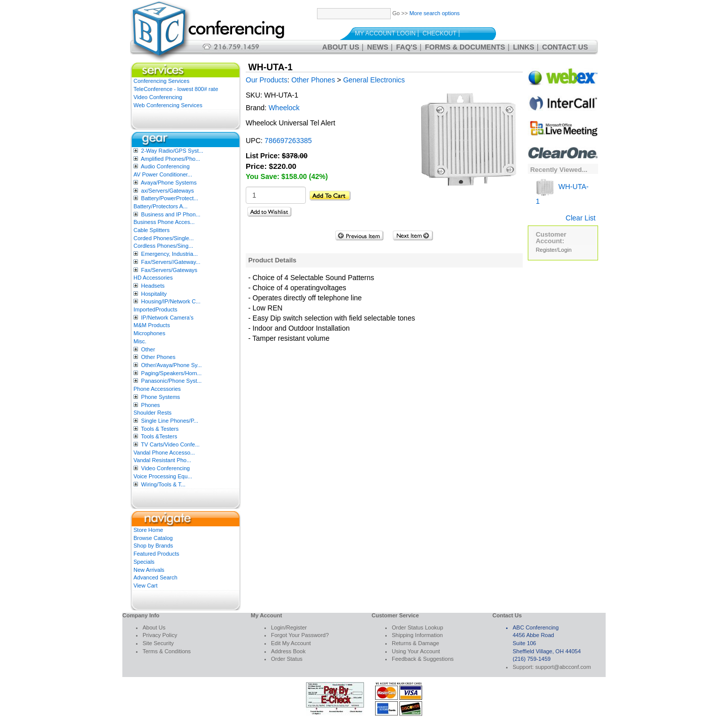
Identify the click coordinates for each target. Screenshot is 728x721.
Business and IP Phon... (171, 214)
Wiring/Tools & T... (163, 484)
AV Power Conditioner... (163, 174)
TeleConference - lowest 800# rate (176, 89)
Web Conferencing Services (168, 105)
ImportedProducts (155, 309)
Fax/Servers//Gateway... (171, 262)
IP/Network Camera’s (167, 318)
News (378, 47)
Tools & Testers (160, 429)
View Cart (145, 585)
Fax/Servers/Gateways (169, 270)
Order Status (287, 659)
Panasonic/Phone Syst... (171, 381)
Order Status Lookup (418, 627)
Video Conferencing (158, 97)
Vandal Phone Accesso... (164, 453)
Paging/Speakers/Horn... (171, 373)
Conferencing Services (162, 81)
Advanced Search (155, 577)
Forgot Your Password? (300, 635)
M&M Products (152, 325)
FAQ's (407, 47)
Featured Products (156, 554)
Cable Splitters (152, 230)
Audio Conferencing (165, 166)
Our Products (266, 80)
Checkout (440, 33)
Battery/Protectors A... (161, 206)
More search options (435, 13)
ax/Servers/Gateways (168, 191)
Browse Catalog (153, 538)
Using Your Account (416, 651)
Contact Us (565, 47)
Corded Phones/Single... (164, 238)
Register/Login (554, 250)
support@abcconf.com (563, 667)
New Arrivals (149, 570)
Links (524, 47)
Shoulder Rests (152, 413)
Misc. (140, 341)
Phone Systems (161, 397)
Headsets (153, 286)
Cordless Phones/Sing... (163, 246)
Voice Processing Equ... (163, 476)
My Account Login (385, 33)
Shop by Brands (153, 546)
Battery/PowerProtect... (170, 198)
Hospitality (154, 294)
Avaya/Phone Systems (168, 183)
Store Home (148, 530)
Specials (144, 562)
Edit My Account (291, 643)
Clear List (581, 218)
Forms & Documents (465, 47)
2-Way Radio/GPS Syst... (172, 151)
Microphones (149, 333)
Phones (150, 405)
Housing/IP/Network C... (171, 301)
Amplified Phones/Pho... (170, 159)
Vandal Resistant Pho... (162, 460)
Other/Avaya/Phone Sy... (171, 365)
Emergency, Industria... (169, 254)
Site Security (158, 643)
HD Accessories (153, 278)
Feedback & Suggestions (423, 659)
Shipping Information (417, 635)
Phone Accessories (157, 389)
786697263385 (288, 141)
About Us (340, 47)
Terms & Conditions (167, 651)
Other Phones (158, 357)
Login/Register (289, 627)
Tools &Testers (159, 436)
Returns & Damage (416, 643)
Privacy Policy (160, 635)
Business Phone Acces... (164, 222)
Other (148, 349)
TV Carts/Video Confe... (170, 444)
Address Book (288, 651)
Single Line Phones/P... (170, 421)
